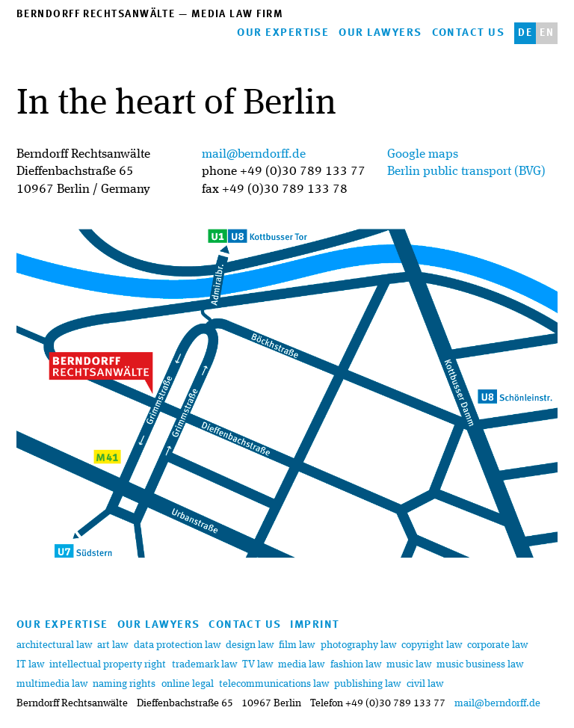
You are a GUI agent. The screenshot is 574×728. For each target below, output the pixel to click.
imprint (315, 625)
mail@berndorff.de (254, 154)
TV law (259, 664)
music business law (480, 664)
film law (298, 645)
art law (112, 645)
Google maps (423, 154)
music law (409, 664)
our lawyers (380, 33)
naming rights (124, 684)
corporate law (497, 645)
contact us (469, 33)
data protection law (177, 645)
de (525, 33)
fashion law (356, 664)
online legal (188, 684)
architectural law (54, 645)
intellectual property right (108, 664)
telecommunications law (274, 684)
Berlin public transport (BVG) (466, 172)
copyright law (432, 645)
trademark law (204, 664)
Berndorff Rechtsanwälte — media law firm (150, 15)
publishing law (367, 684)
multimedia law (52, 684)
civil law (425, 684)
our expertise (283, 33)
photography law (358, 645)
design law (251, 645)
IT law (30, 664)
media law (301, 664)
